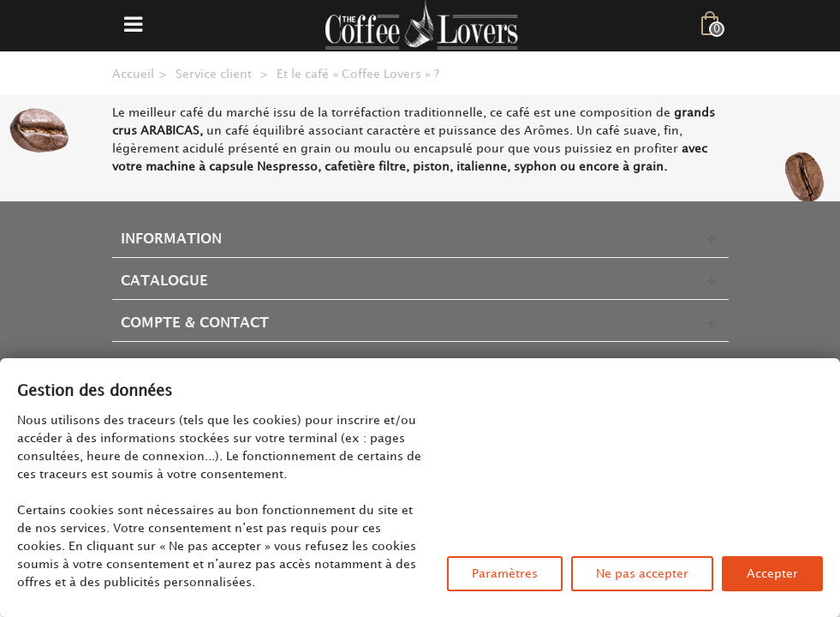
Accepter (772, 574)
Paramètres (505, 574)
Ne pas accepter (642, 574)
